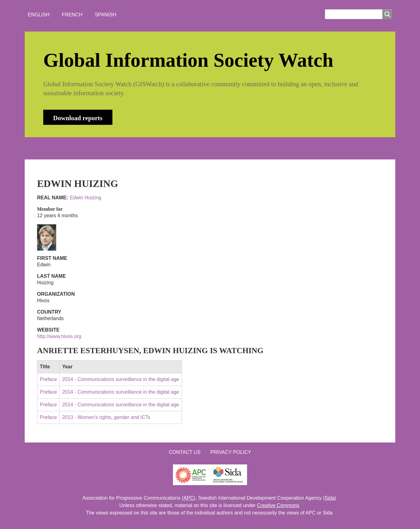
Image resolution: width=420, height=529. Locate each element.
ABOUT (79, 148)
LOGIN (235, 148)
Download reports (78, 118)
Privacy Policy (231, 452)
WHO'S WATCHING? (153, 148)
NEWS (108, 148)
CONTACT (202, 148)
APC (189, 498)
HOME (49, 148)
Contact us (185, 452)
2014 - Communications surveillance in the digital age (121, 379)
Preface (48, 379)
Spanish (105, 15)
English (39, 15)
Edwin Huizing (85, 198)
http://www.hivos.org (59, 336)
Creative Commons (278, 505)
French (72, 15)
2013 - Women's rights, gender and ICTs (106, 417)
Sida (330, 498)
